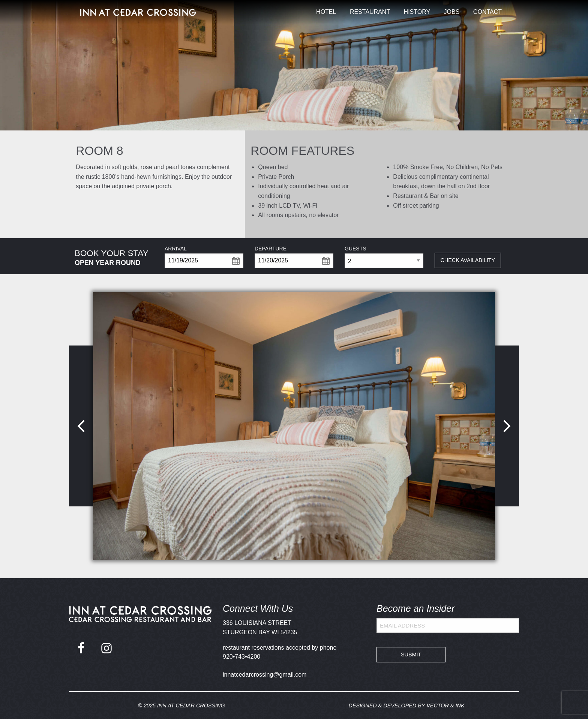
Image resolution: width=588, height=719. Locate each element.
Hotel (326, 12)
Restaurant (370, 12)
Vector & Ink (445, 706)
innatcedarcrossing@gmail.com (265, 675)
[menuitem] (326, 12)
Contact (487, 12)
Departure (271, 249)
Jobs (452, 12)
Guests (355, 249)
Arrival (176, 249)
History (417, 12)
